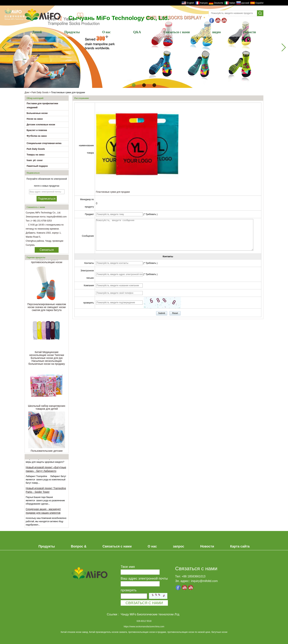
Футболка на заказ (37, 136)
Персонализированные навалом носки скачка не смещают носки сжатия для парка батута (47, 308)
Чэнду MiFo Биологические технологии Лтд (150, 614)
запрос (178, 546)
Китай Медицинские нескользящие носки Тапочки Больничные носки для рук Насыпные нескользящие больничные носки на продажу (47, 359)
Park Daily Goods (40, 92)
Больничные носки (37, 113)
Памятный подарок (37, 166)
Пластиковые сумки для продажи (113, 192)
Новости (250, 32)
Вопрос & (79, 546)
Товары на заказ (36, 155)
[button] (134, 85)
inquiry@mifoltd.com (204, 581)
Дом (27, 92)
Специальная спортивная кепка (44, 143)
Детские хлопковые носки (41, 125)
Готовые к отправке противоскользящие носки (47, 261)
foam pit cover (35, 160)
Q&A (137, 32)
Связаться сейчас (47, 250)
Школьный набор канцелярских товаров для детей (47, 408)
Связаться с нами (177, 32)
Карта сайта (240, 546)
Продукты (72, 32)
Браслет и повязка (37, 130)
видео (217, 32)
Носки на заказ (35, 119)
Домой (37, 32)
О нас (107, 32)
